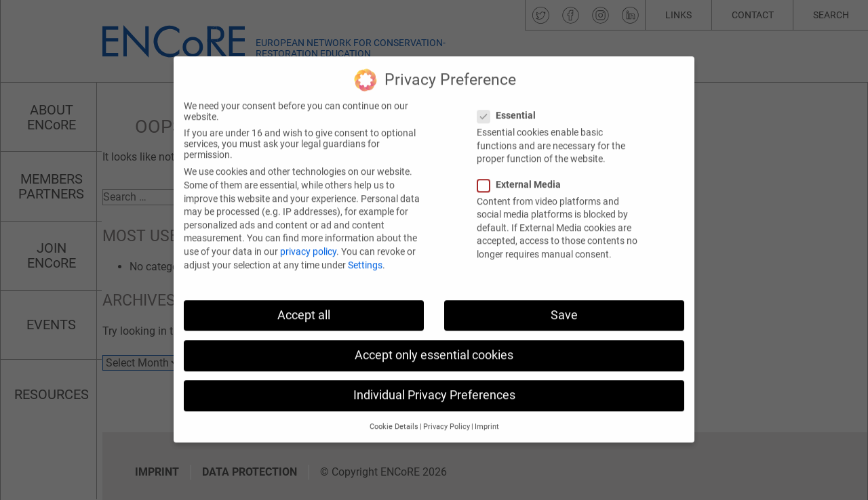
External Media (523, 171)
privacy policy (308, 239)
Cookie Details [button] (394, 414)
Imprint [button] (487, 414)
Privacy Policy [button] (447, 414)
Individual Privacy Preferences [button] (434, 383)
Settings (365, 252)
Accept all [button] (304, 302)
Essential (511, 103)
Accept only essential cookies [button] (434, 342)
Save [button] (564, 302)
